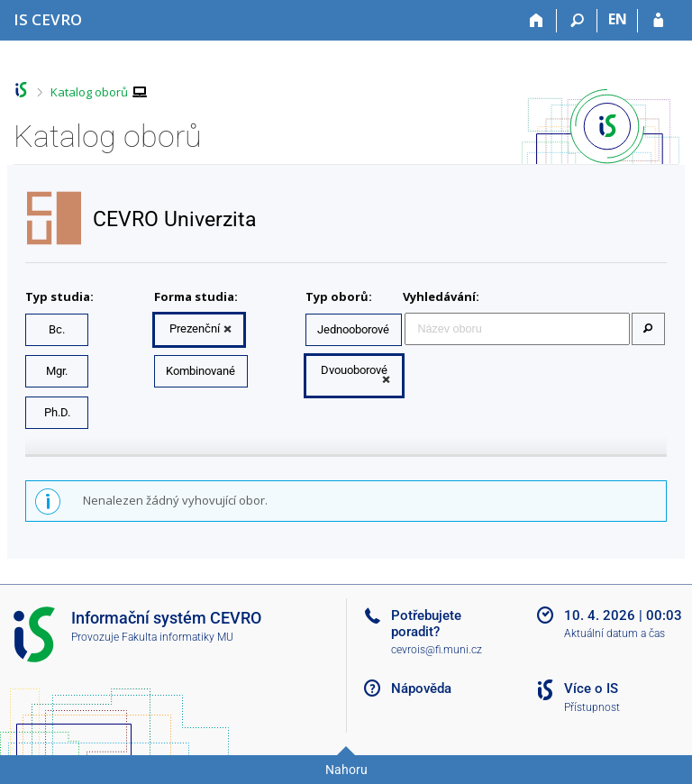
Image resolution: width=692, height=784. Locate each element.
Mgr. (57, 371)
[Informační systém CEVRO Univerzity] (48, 19)
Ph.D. (57, 412)
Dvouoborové (354, 370)
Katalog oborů (89, 92)
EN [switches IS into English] (618, 19)
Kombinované (200, 371)
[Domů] (537, 21)
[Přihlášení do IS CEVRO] (658, 21)
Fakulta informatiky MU (178, 637)
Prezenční (195, 328)
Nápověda (421, 688)
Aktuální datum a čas (615, 634)
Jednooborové (353, 329)
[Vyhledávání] (577, 21)
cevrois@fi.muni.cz (437, 650)
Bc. (57, 329)
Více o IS (591, 688)
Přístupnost (592, 707)
